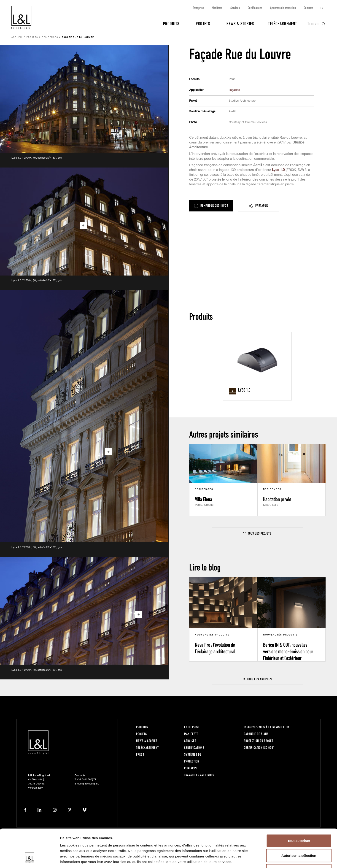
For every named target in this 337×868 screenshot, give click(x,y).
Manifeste (217, 8)
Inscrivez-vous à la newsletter (266, 727)
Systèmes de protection (283, 8)
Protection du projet (259, 741)
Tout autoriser (299, 808)
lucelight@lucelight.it (88, 784)
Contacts (309, 8)
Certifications (255, 8)
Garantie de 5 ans (256, 734)
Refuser (299, 838)
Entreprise (198, 8)
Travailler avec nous (199, 775)
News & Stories (240, 23)
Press (140, 754)
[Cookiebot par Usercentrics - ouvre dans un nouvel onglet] (30, 859)
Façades (234, 90)
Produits (171, 23)
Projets (203, 23)
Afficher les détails (252, 859)
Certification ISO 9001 (259, 748)
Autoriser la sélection (299, 823)
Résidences (50, 38)
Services (235, 8)
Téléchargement (283, 23)
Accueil (17, 38)
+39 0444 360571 (86, 780)
